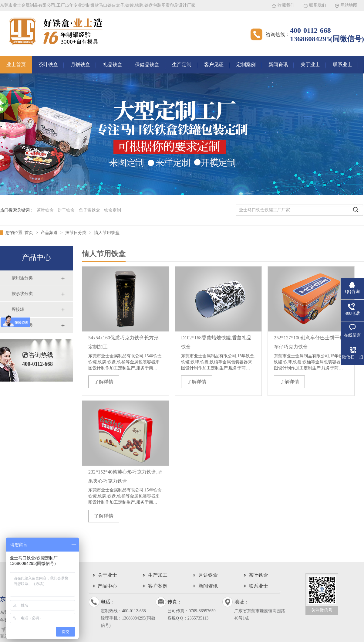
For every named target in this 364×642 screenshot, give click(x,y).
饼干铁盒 (66, 210)
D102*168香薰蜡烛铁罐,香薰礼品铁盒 (216, 342)
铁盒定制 (113, 210)
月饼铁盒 (80, 65)
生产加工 (158, 575)
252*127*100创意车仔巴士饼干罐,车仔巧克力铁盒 (310, 342)
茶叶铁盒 (48, 65)
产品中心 (107, 586)
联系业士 (342, 65)
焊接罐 (18, 309)
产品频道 (50, 233)
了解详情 (104, 382)
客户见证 (214, 65)
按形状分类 (22, 294)
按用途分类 (22, 278)
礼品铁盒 (113, 65)
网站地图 (349, 5)
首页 (29, 233)
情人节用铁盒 (107, 233)
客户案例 (158, 586)
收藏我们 (286, 5)
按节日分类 (76, 233)
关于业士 (310, 65)
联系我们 (318, 5)
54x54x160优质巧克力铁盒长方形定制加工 (123, 342)
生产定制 (182, 65)
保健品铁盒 (147, 65)
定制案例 (246, 65)
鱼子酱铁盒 (89, 210)
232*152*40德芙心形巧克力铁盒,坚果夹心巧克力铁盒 (125, 476)
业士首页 (16, 65)
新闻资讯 (278, 65)
